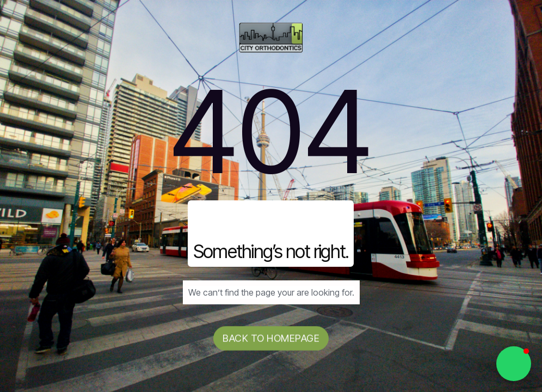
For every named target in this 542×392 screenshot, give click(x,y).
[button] (514, 364)
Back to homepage (271, 338)
